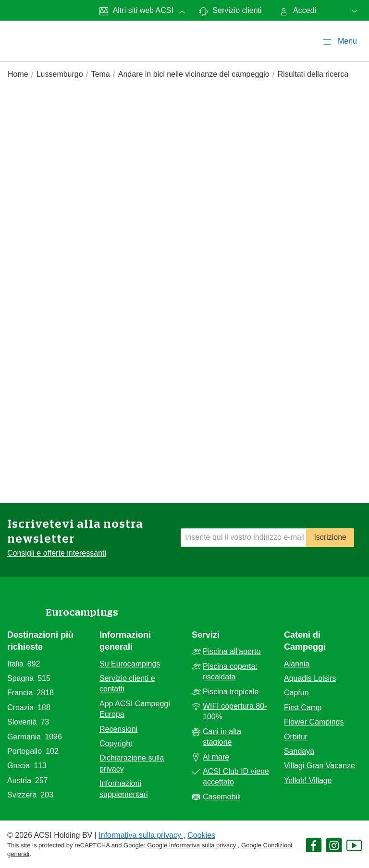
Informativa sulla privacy (141, 835)
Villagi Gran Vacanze (320, 766)
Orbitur (296, 737)
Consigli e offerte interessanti (57, 553)
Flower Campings (314, 722)
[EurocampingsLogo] (30, 31)
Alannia (297, 664)
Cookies (201, 835)
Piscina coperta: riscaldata (230, 672)
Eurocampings (82, 612)
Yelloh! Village (308, 780)
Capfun (296, 693)
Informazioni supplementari (124, 789)
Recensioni (118, 729)
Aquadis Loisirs (310, 678)
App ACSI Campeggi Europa (135, 709)
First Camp (303, 707)
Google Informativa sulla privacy (192, 845)
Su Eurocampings (130, 664)
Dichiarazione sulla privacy (132, 763)
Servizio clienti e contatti (127, 684)
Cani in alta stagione (222, 737)
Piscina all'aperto (232, 651)
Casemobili (222, 797)
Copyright (116, 743)
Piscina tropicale (231, 692)
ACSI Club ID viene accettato (236, 777)
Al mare (216, 757)
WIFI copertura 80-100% (235, 711)
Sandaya (299, 751)
